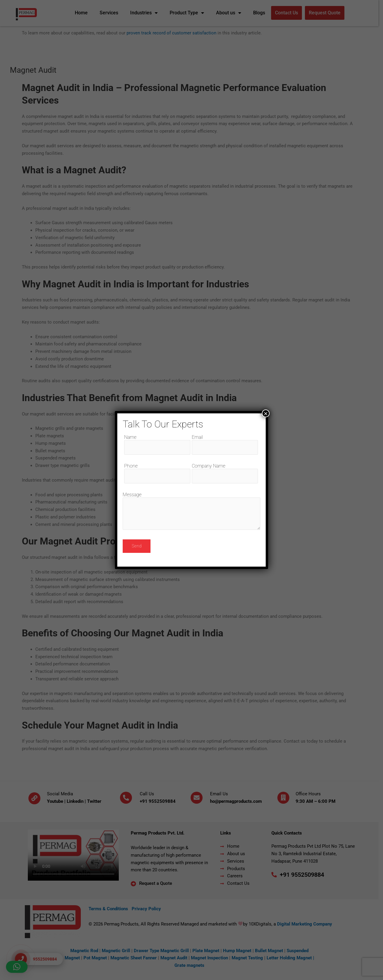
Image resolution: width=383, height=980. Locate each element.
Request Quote (327, 13)
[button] (17, 967)
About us (231, 13)
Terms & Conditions (111, 909)
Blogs (261, 13)
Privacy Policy (149, 909)
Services (111, 13)
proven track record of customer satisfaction (174, 33)
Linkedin (77, 801)
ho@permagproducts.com (238, 801)
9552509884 (165, 801)
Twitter (96, 801)
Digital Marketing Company (307, 924)
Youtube (57, 801)
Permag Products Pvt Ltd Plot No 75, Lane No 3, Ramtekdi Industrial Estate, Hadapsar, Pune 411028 (316, 854)
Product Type (189, 13)
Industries (146, 13)
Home (83, 13)
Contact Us (289, 13)
